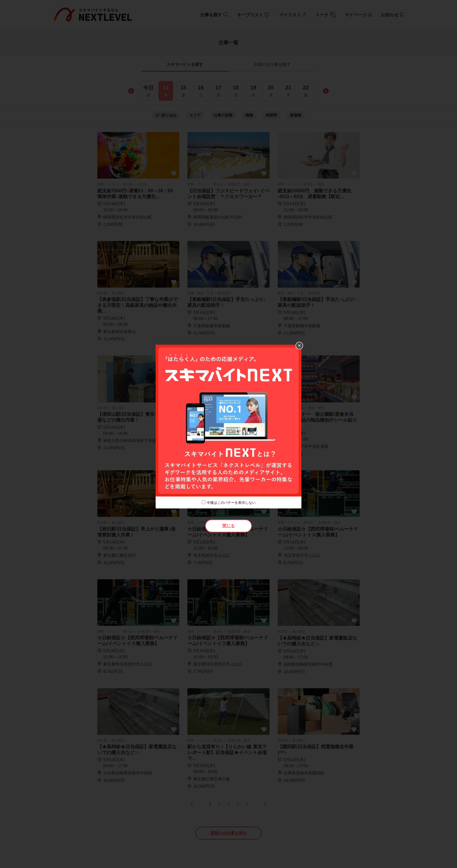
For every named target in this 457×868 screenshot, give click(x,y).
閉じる (228, 526)
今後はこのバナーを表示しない (231, 503)
